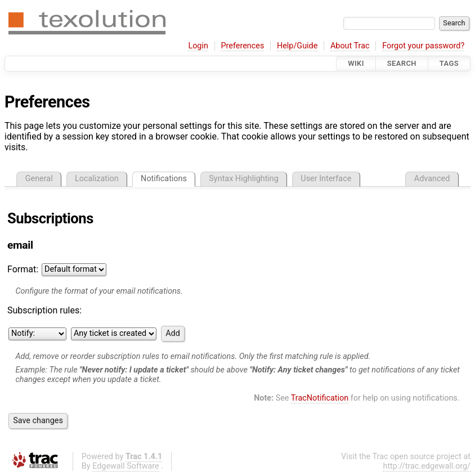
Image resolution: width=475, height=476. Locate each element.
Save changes (38, 421)
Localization (97, 179)
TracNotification (320, 398)
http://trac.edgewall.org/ (427, 466)
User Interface (326, 179)
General (39, 179)
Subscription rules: (44, 310)
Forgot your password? (423, 46)
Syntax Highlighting (244, 179)
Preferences (242, 46)
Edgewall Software (126, 466)
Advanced (432, 179)
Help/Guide (297, 46)
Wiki (356, 63)
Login (198, 46)
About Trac (350, 46)
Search (402, 63)
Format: (23, 269)
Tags (449, 63)
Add (173, 333)
